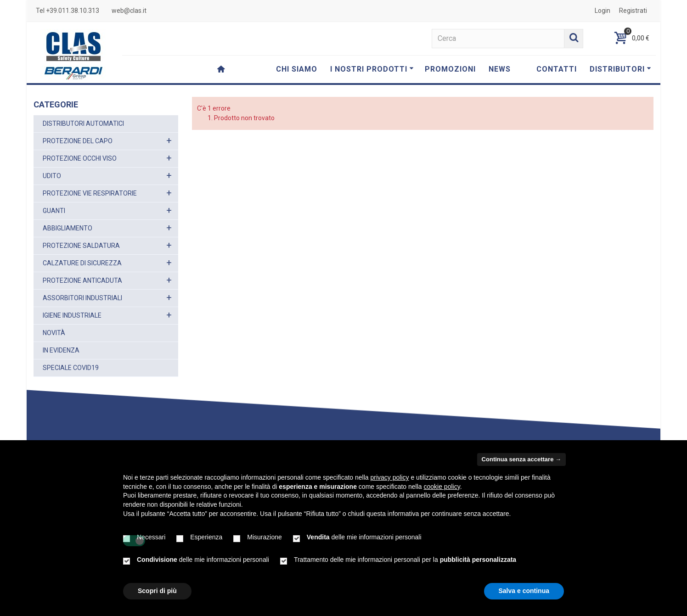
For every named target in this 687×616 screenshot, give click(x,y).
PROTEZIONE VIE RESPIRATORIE (90, 193)
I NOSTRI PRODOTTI (372, 69)
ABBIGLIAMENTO (68, 228)
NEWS (500, 69)
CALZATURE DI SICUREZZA (82, 263)
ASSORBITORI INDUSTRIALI (82, 298)
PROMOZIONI (450, 69)
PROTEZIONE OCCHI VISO (80, 158)
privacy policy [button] (390, 477)
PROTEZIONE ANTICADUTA (82, 280)
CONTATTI (557, 69)
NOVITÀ (54, 333)
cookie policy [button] (442, 487)
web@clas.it (129, 11)
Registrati (633, 11)
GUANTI (54, 211)
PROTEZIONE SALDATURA (81, 246)
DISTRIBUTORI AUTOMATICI (83, 123)
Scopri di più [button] (157, 591)
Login (603, 11)
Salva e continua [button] (524, 591)
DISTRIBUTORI (620, 69)
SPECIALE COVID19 (71, 368)
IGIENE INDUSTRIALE (72, 315)
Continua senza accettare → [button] (521, 459)
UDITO (52, 176)
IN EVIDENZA (61, 350)
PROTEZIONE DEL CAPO (78, 141)
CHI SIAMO (297, 69)
